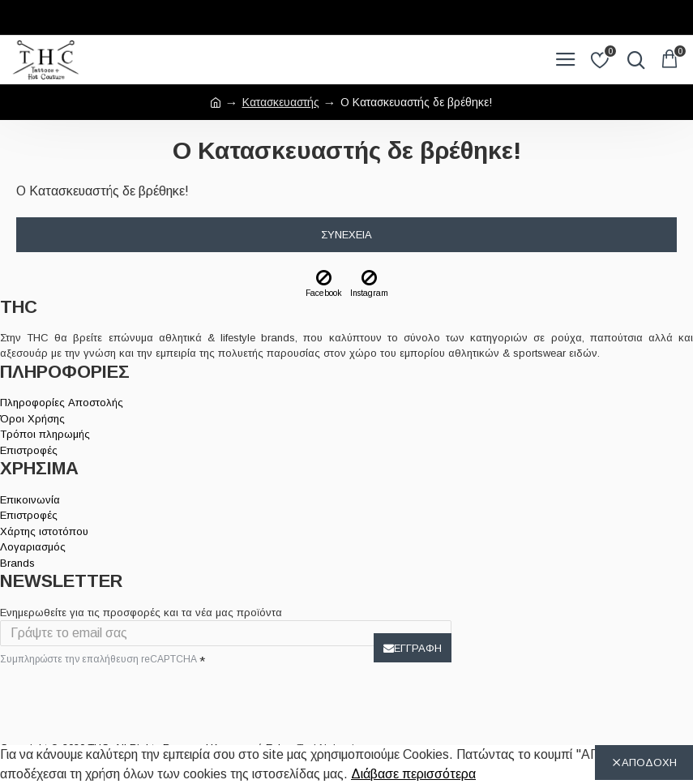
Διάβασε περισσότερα (413, 774)
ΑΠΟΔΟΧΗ (649, 763)
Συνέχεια (346, 235)
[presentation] (113, 700)
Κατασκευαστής (281, 102)
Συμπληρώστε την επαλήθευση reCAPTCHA (98, 659)
